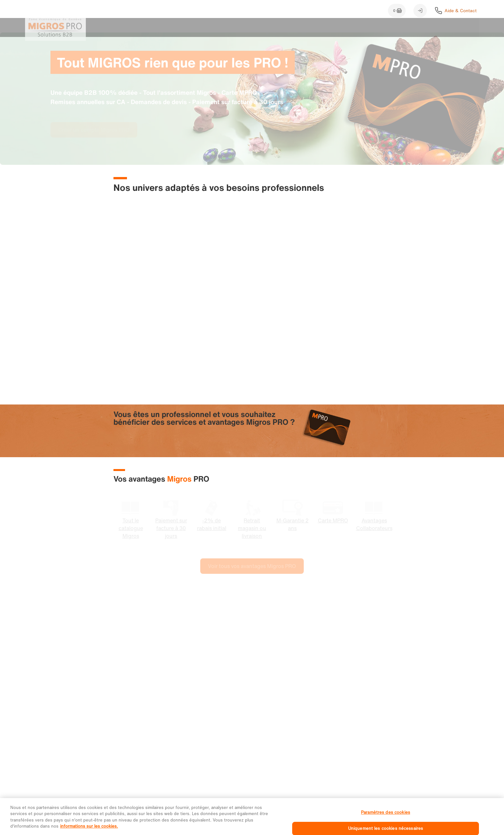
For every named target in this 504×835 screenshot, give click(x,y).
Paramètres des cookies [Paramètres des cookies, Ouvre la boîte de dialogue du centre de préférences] (386, 821)
